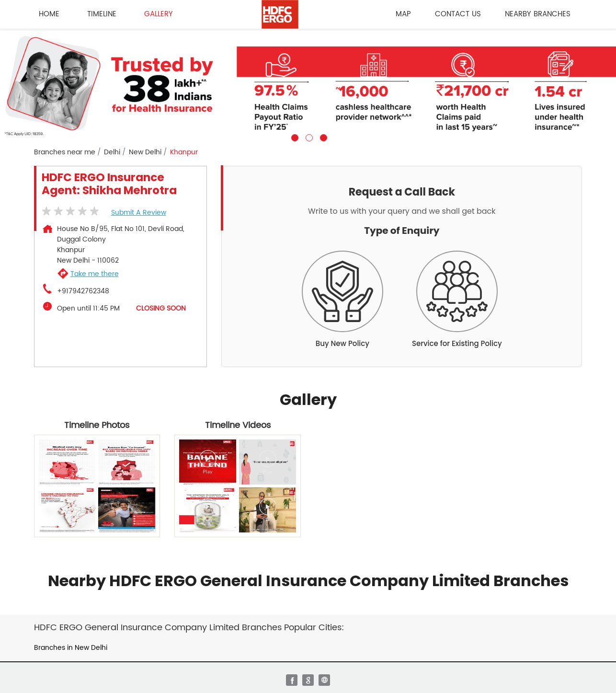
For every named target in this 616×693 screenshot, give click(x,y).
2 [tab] (308, 137)
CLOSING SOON (161, 308)
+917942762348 (83, 291)
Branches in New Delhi (71, 648)
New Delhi (145, 152)
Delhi (112, 152)
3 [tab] (322, 137)
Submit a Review (139, 213)
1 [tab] (294, 137)
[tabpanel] (308, 85)
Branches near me (65, 152)
